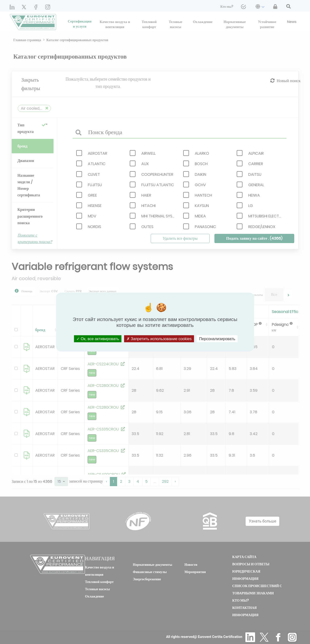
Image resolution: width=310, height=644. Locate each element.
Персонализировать (217, 339)
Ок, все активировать (98, 339)
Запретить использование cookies (159, 339)
